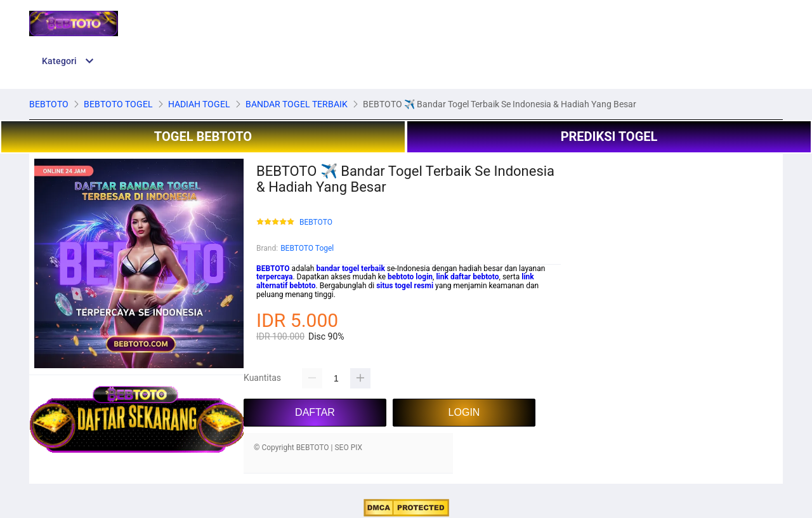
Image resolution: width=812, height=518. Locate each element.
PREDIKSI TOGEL (609, 136)
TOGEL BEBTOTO (203, 136)
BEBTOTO (316, 222)
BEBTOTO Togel (307, 248)
